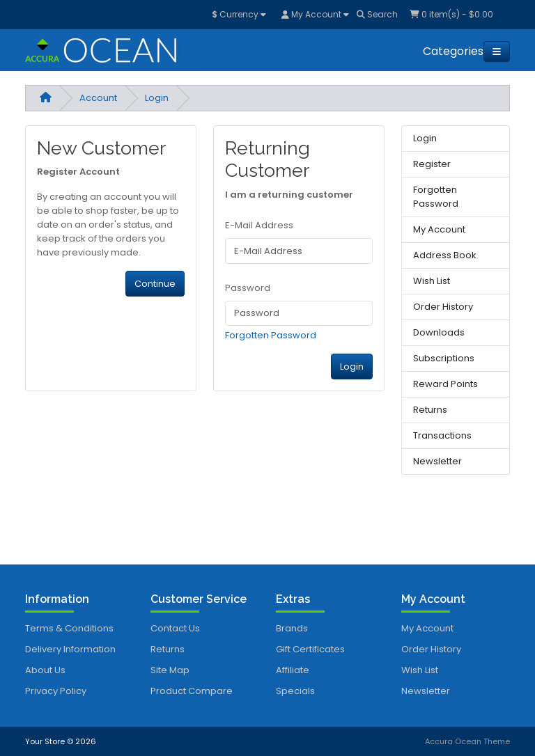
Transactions (442, 435)
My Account (439, 229)
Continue (155, 284)
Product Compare (192, 691)
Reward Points (445, 384)
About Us (45, 670)
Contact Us (175, 628)
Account (98, 98)
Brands (292, 628)
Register (432, 164)
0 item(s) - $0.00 (451, 14)
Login (157, 98)
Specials (295, 691)
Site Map (170, 670)
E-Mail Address (259, 225)
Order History (443, 307)
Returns (430, 410)
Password (248, 288)
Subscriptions (444, 358)
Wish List (432, 281)
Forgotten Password (271, 335)
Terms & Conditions (69, 628)
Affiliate (293, 670)
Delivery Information (70, 649)
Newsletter (437, 461)
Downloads (439, 332)
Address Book (445, 255)
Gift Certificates (310, 649)
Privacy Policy (56, 691)
